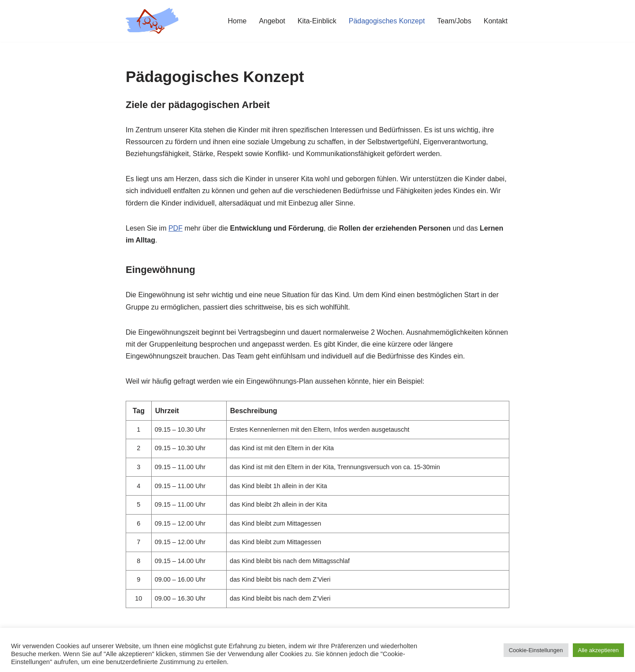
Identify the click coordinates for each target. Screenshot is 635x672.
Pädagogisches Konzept (387, 21)
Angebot (272, 21)
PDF (176, 228)
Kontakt (496, 21)
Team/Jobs (454, 21)
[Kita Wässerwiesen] (152, 21)
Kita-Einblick (317, 21)
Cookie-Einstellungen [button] (536, 650)
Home (237, 21)
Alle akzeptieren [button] (599, 650)
